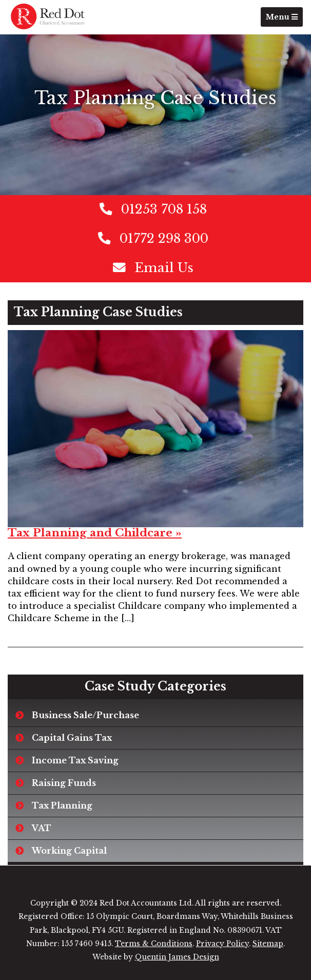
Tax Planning (62, 805)
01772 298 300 (164, 238)
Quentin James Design (177, 957)
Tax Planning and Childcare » (95, 533)
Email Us (164, 268)
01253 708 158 (164, 209)
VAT (42, 828)
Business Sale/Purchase (85, 715)
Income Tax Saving (75, 760)
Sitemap (268, 944)
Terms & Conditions (154, 944)
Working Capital (69, 851)
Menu (284, 19)
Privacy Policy (222, 944)
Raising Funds (64, 783)
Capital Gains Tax (72, 738)
